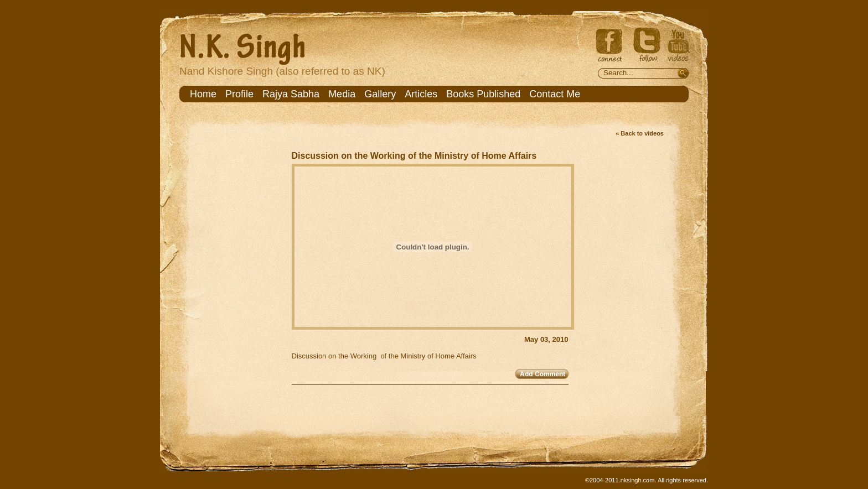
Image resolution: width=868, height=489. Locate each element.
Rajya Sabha (291, 94)
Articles (421, 94)
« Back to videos (640, 133)
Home (203, 94)
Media (342, 94)
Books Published (483, 94)
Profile (239, 94)
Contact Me (555, 94)
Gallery (380, 94)
